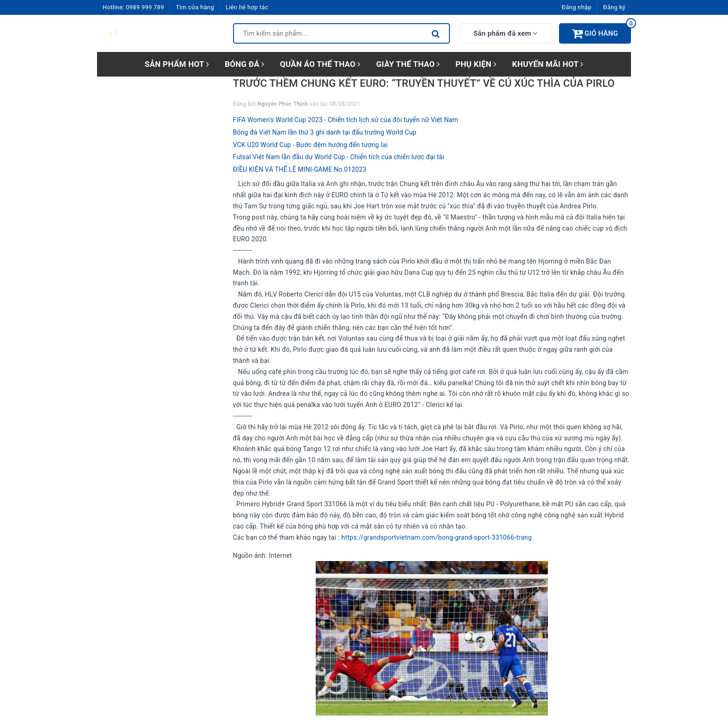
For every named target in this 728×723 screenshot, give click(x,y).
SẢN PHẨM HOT (177, 64)
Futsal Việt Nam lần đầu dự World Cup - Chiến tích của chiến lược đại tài (339, 157)
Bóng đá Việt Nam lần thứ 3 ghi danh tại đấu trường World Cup (325, 132)
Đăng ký (614, 7)
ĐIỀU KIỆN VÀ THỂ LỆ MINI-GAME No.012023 (300, 169)
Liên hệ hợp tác (247, 7)
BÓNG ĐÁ (244, 64)
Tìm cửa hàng (195, 7)
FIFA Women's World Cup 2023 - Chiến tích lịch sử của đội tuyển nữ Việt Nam (346, 120)
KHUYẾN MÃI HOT (548, 64)
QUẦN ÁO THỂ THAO (320, 64)
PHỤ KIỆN (476, 64)
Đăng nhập (577, 7)
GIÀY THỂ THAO (408, 64)
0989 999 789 (145, 7)
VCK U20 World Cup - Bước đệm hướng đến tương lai (310, 145)
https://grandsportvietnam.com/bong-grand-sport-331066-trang (436, 537)
